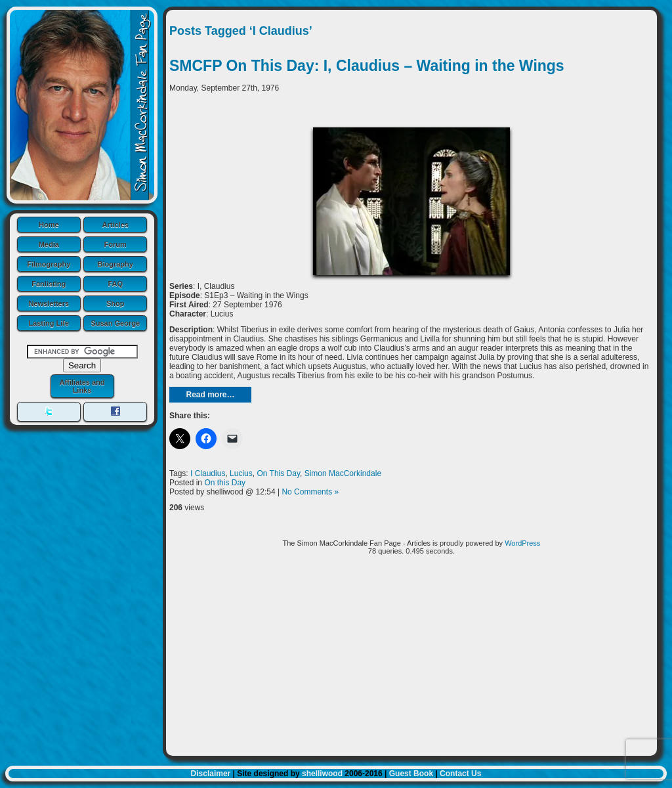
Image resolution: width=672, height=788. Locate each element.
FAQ (115, 284)
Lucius (241, 473)
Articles (115, 225)
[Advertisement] (411, 661)
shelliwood (322, 774)
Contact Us (460, 774)
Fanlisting (49, 284)
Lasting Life (49, 323)
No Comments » (310, 492)
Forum (115, 244)
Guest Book (411, 774)
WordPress (522, 543)
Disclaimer (211, 774)
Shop (115, 303)
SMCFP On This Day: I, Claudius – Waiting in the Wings (367, 66)
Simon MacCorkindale (343, 473)
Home (49, 225)
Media (49, 244)
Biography (115, 264)
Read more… (210, 395)
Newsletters (49, 303)
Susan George (115, 323)
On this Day (225, 483)
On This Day (278, 473)
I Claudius (208, 473)
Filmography (49, 264)
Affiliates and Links (82, 386)
